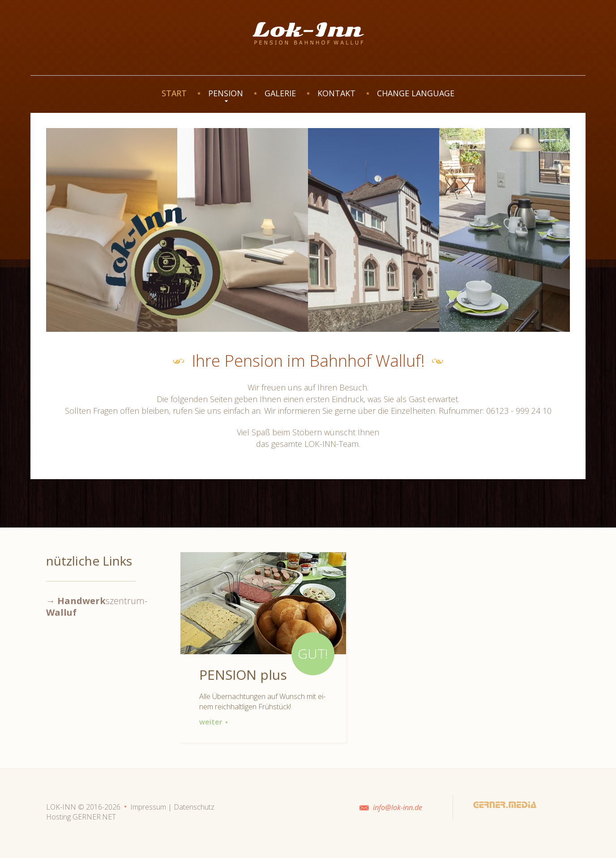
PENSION (226, 93)
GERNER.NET (94, 817)
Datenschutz (194, 807)
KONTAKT (336, 93)
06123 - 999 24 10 (519, 411)
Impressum (148, 807)
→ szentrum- (97, 607)
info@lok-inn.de (398, 807)
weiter (214, 722)
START (174, 93)
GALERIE (280, 93)
